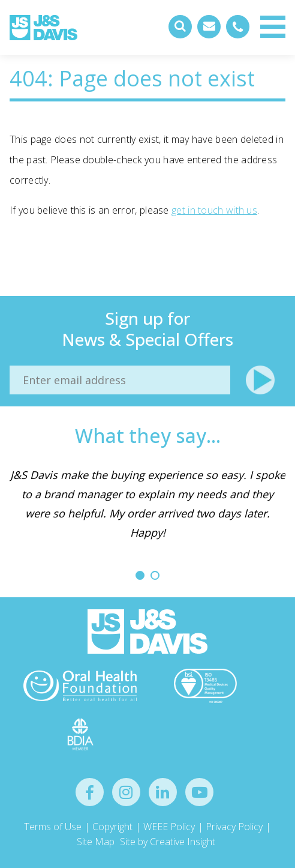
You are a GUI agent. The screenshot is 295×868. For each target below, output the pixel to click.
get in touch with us (214, 210)
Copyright (112, 827)
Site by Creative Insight (168, 842)
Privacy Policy (234, 827)
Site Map (96, 842)
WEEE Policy (169, 827)
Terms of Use (53, 827)
